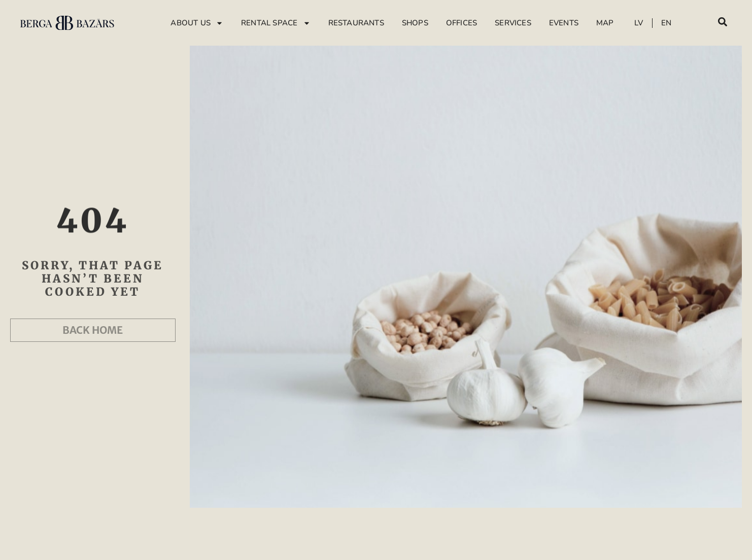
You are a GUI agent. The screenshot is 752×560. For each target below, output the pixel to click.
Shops (415, 23)
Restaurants (356, 23)
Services (513, 23)
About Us (197, 23)
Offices (462, 23)
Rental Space (276, 23)
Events (564, 23)
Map (605, 23)
